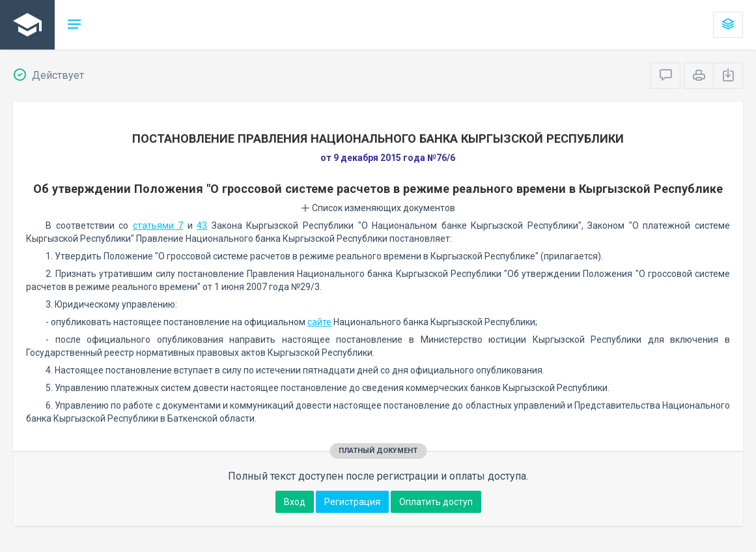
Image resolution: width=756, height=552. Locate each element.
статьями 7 (158, 225)
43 (202, 225)
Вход (295, 502)
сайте (319, 322)
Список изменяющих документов (378, 208)
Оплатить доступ (436, 502)
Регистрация (352, 502)
